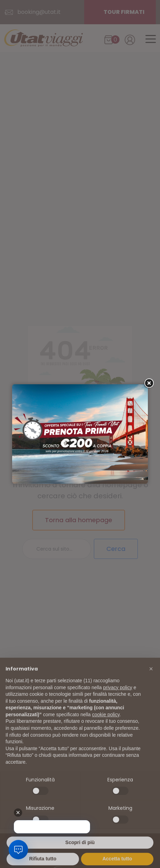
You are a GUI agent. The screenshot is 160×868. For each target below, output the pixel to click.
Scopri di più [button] (80, 853)
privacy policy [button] (118, 698)
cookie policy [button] (106, 725)
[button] (151, 680)
